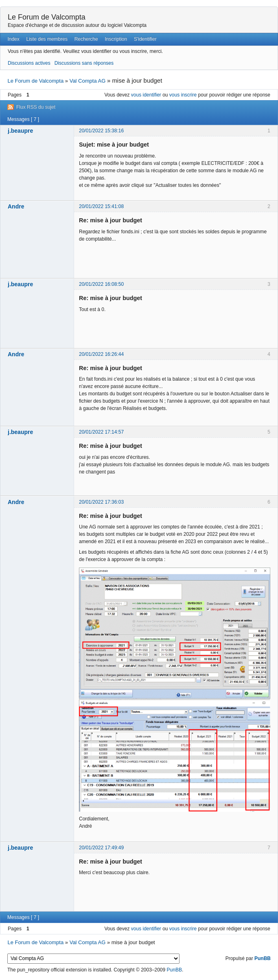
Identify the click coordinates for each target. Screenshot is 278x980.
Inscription (116, 39)
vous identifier (146, 95)
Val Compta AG (88, 81)
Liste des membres (47, 39)
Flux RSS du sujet (36, 107)
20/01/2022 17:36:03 (101, 502)
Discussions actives (29, 63)
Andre (16, 206)
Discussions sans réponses (84, 63)
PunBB (263, 958)
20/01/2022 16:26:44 (101, 354)
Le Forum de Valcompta (47, 17)
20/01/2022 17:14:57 (101, 432)
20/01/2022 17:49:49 (101, 848)
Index (13, 39)
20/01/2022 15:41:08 (101, 206)
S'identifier (145, 39)
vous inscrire (183, 95)
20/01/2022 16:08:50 (101, 284)
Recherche (86, 39)
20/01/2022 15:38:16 (101, 131)
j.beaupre (20, 131)
